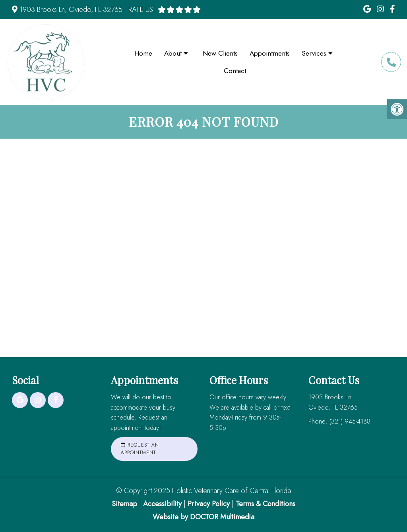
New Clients (220, 53)
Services (314, 53)
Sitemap (124, 504)
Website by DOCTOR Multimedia (203, 517)
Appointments (270, 53)
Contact (235, 71)
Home (143, 53)
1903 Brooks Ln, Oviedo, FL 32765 (71, 10)
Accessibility (162, 504)
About (173, 53)
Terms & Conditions (266, 504)
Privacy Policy (210, 504)
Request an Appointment (140, 449)
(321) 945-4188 (391, 62)
